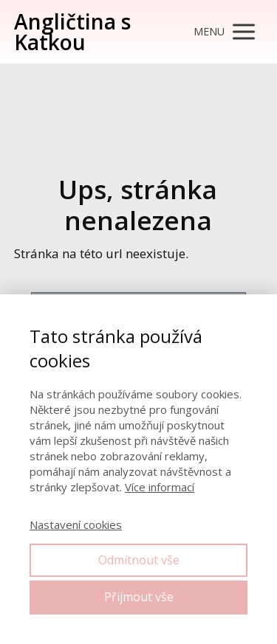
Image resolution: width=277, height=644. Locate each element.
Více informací (160, 487)
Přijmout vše (139, 597)
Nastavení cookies (76, 524)
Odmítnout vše (139, 560)
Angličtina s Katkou (72, 32)
